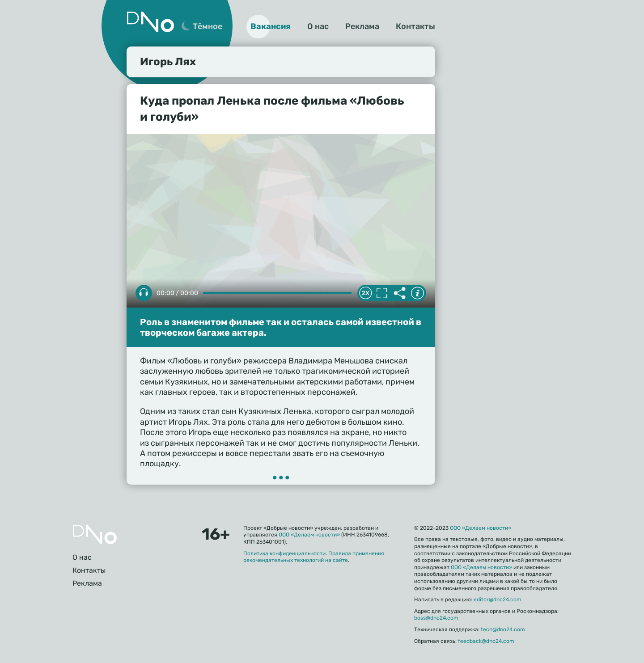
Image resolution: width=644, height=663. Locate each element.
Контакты (415, 26)
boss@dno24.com (436, 618)
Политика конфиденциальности (284, 553)
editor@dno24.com (498, 600)
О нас (318, 26)
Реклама (362, 26)
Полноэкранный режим (381, 293)
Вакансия (271, 26)
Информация (417, 293)
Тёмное (208, 26)
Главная (95, 534)
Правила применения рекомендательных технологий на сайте (314, 557)
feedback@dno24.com (486, 641)
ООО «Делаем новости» (309, 535)
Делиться (399, 293)
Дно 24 (150, 22)
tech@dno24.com (503, 629)
